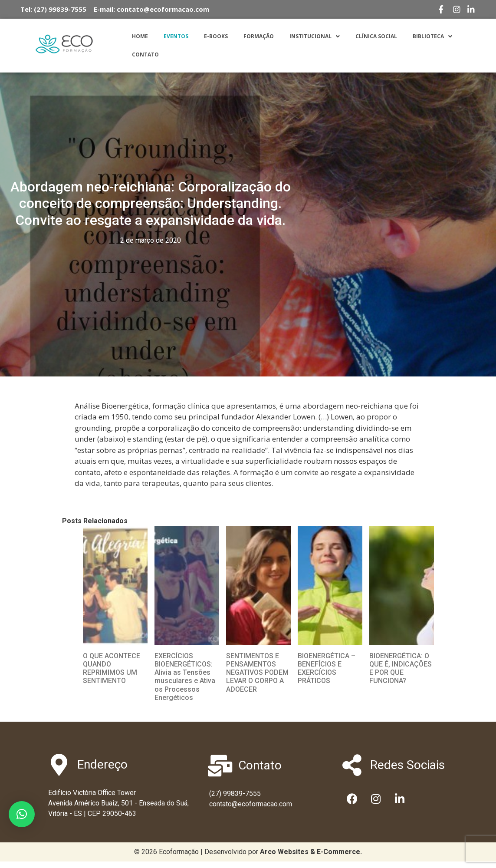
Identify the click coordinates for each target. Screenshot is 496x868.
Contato (145, 54)
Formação (259, 36)
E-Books (216, 36)
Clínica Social (376, 36)
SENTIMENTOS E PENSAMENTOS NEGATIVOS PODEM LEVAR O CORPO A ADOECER (257, 673)
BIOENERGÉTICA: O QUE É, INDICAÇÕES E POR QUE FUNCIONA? (401, 668)
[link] (311, 852)
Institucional (315, 36)
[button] (22, 814)
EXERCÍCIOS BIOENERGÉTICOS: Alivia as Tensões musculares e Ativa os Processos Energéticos (185, 677)
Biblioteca (432, 36)
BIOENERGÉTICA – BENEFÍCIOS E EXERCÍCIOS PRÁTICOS (327, 668)
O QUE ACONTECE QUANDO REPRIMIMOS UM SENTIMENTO (112, 668)
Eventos (176, 36)
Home (140, 36)
